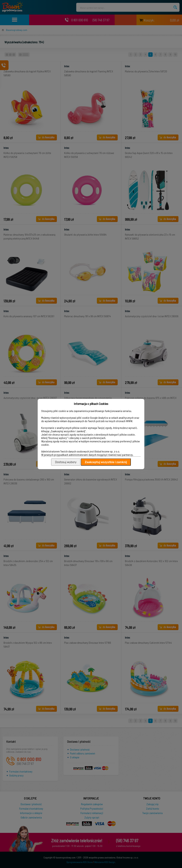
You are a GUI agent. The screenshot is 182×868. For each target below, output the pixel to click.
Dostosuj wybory (66, 462)
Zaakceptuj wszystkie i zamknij (106, 462)
